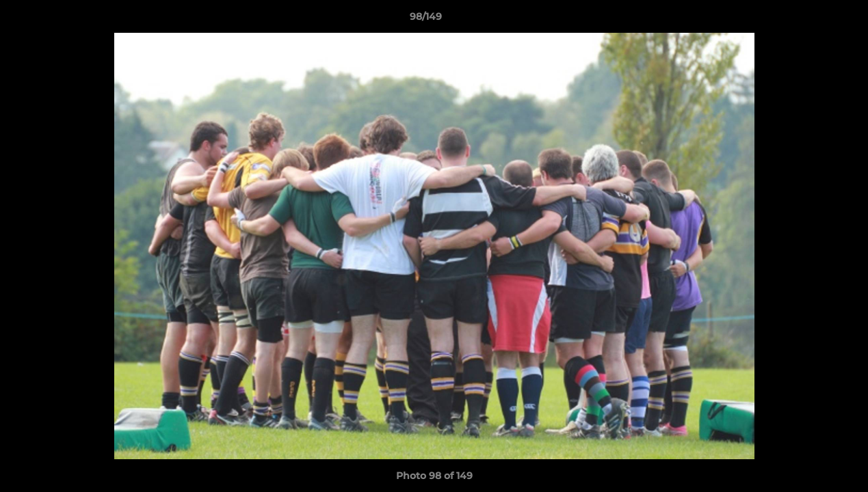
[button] (811, 20)
